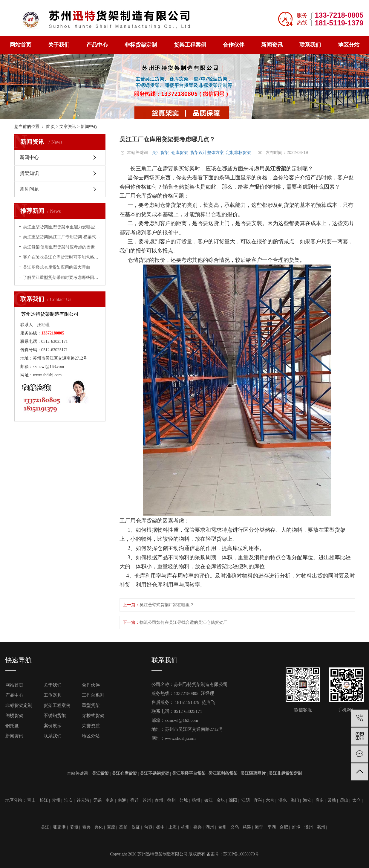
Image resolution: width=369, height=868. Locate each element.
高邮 (123, 827)
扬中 (160, 827)
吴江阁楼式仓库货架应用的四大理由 (56, 267)
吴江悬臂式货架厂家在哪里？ (167, 605)
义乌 (235, 827)
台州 (222, 827)
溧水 (283, 800)
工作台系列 (93, 695)
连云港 (83, 800)
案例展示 (53, 726)
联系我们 (310, 45)
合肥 (284, 827)
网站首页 (21, 45)
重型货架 (91, 705)
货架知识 (29, 173)
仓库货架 (180, 152)
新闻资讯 (272, 45)
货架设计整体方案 (207, 152)
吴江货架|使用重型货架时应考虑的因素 (59, 247)
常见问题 (29, 189)
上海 (173, 827)
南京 (110, 800)
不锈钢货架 (55, 716)
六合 (270, 800)
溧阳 (233, 800)
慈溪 (247, 827)
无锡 (97, 800)
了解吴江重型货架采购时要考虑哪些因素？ (62, 278)
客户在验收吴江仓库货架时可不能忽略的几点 (62, 257)
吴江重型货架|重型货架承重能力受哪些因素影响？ (62, 227)
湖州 (210, 827)
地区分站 (349, 45)
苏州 (147, 800)
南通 (122, 800)
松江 (44, 800)
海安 (307, 800)
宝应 (111, 827)
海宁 (259, 827)
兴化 (99, 827)
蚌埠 (296, 827)
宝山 (31, 800)
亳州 (321, 827)
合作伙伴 (234, 45)
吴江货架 (160, 152)
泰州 (159, 800)
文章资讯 (68, 127)
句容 (148, 827)
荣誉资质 (91, 726)
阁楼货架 (14, 716)
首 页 (50, 127)
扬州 (196, 800)
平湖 (272, 827)
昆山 (344, 800)
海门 (295, 800)
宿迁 (134, 800)
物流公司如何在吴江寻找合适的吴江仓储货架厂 (183, 622)
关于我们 (59, 45)
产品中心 (97, 45)
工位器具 (53, 695)
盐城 (184, 800)
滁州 (309, 827)
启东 (319, 800)
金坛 (221, 800)
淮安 (68, 800)
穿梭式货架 (93, 716)
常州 (56, 800)
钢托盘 (12, 726)
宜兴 (258, 800)
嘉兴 (197, 827)
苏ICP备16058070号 (241, 854)
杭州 (185, 827)
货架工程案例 (190, 45)
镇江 (209, 800)
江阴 (246, 800)
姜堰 (74, 827)
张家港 (59, 827)
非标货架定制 (141, 45)
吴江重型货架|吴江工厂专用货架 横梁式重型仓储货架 (62, 237)
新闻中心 (89, 127)
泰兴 (86, 827)
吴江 (45, 827)
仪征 (136, 827)
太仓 (356, 800)
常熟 (332, 800)
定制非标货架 (238, 152)
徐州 (172, 800)
